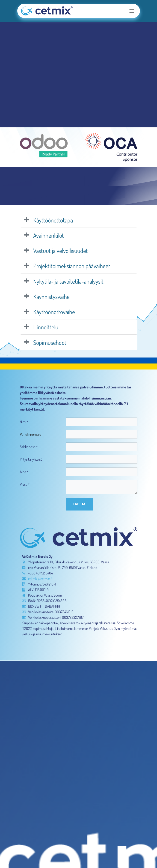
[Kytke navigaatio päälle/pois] (132, 11)
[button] (80, 504)
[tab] (79, 220)
